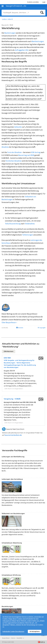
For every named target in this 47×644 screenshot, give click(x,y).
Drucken (20, 328)
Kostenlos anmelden (33, 2)
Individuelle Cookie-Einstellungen (13, 631)
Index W (10, 19)
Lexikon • (5, 19)
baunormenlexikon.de (13, 435)
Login (44, 2)
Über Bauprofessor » (9, 322)
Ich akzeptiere (35, 631)
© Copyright (42, 328)
